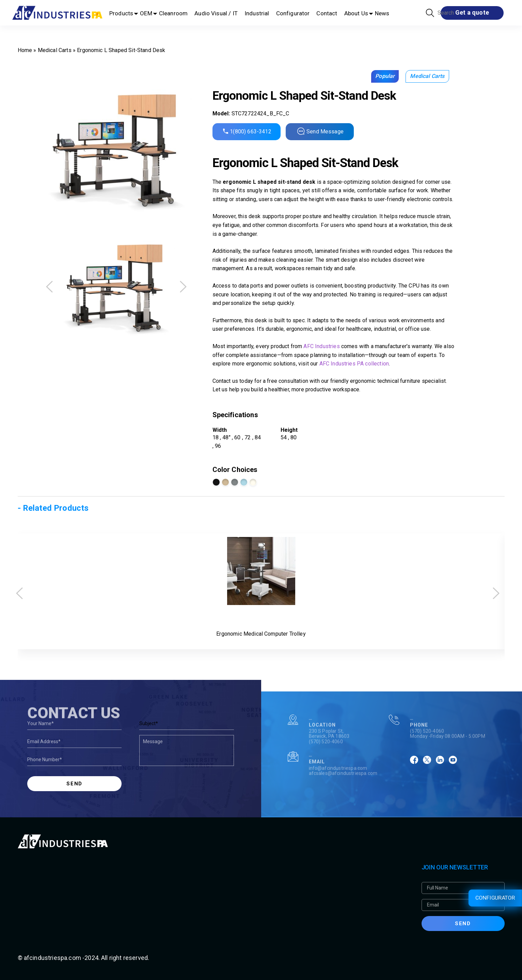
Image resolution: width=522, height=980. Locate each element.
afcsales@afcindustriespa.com (343, 793)
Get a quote (472, 12)
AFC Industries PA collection (354, 364)
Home (25, 50)
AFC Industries (321, 346)
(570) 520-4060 (326, 762)
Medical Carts (55, 50)
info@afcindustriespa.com (338, 788)
